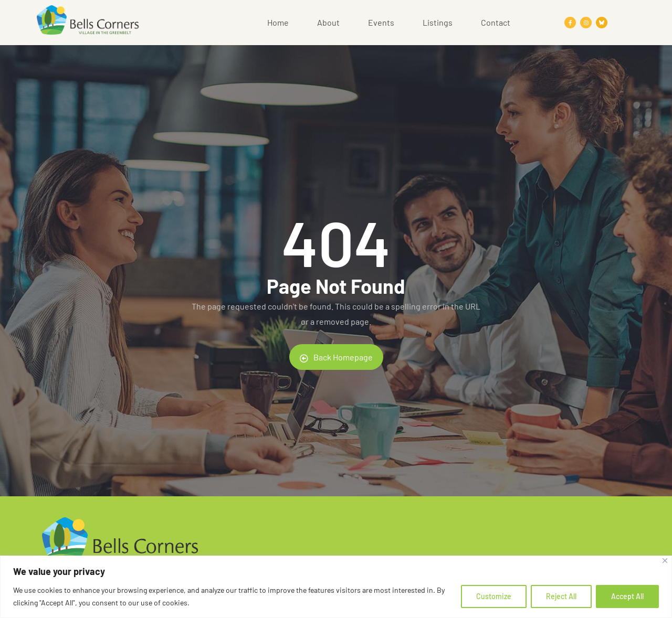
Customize (494, 596)
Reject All (561, 596)
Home (278, 22)
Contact (496, 22)
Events (381, 22)
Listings (438, 22)
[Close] (665, 561)
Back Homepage (336, 357)
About (328, 22)
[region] (336, 587)
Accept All (627, 596)
